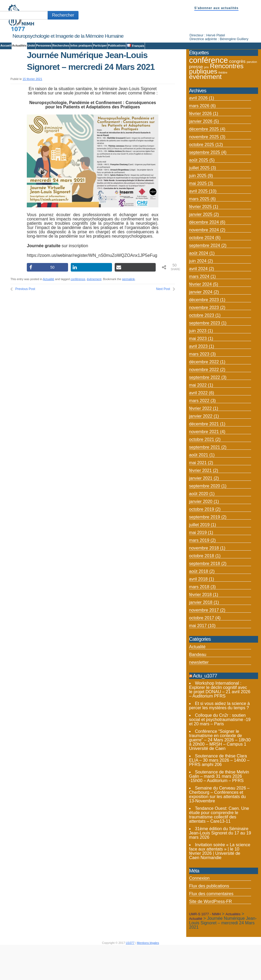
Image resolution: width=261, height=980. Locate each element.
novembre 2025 (204, 169)
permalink (128, 311)
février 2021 (201, 503)
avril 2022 (198, 425)
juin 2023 (198, 363)
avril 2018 (198, 611)
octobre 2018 (202, 588)
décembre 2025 (204, 161)
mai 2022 (198, 417)
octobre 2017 (202, 650)
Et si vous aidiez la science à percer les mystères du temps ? (220, 738)
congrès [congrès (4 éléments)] (237, 94)
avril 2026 (198, 130)
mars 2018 (199, 619)
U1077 (130, 975)
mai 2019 (198, 565)
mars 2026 (199, 138)
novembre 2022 (204, 402)
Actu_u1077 (205, 708)
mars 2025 (199, 231)
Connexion (200, 911)
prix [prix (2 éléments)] (206, 100)
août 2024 (199, 286)
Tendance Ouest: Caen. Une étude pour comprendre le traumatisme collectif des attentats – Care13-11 (219, 847)
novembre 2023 (204, 340)
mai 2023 (198, 371)
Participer (100, 45)
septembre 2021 (205, 480)
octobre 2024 (202, 270)
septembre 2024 (205, 278)
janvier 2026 (201, 154)
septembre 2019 (205, 549)
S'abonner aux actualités (216, 8)
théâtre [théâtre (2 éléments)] (223, 105)
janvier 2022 (201, 449)
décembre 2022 (204, 394)
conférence (78, 311)
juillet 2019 (200, 557)
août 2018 (199, 604)
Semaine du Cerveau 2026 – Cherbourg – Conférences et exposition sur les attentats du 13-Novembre (219, 827)
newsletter (199, 694)
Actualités (19, 45)
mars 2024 (199, 309)
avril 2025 (198, 224)
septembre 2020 (205, 518)
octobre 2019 (202, 542)
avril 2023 (198, 379)
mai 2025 (198, 216)
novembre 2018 (204, 580)
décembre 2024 (204, 255)
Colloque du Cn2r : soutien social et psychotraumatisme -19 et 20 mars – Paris (220, 752)
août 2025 (199, 192)
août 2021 (199, 487)
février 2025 (201, 239)
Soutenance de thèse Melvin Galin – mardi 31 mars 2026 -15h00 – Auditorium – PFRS (219, 809)
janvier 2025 (201, 247)
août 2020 (199, 526)
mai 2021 (198, 495)
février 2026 (201, 146)
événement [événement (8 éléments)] (206, 109)
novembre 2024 (204, 262)
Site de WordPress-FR (211, 934)
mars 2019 (199, 573)
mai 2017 (198, 658)
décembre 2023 (204, 332)
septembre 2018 (205, 596)
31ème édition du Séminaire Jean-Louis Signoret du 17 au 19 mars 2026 (220, 865)
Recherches (61, 45)
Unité (31, 45)
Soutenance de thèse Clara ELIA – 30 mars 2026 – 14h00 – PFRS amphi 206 (219, 793)
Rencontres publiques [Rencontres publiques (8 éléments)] (216, 101)
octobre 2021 (202, 472)
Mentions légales (148, 975)
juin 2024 (198, 293)
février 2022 (201, 441)
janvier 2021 (201, 511)
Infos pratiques (81, 45)
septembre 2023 (205, 355)
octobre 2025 (202, 177)
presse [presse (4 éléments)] (196, 99)
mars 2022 (199, 433)
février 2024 (201, 317)
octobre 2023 (202, 348)
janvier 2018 (201, 635)
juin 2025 (198, 208)
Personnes (44, 45)
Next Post (163, 321)
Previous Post (25, 321)
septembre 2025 (205, 185)
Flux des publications (209, 918)
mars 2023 (199, 386)
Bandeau (198, 687)
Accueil (6, 45)
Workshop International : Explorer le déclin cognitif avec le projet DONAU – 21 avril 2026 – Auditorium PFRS (220, 722)
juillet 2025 (200, 200)
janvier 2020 (201, 534)
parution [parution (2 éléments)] (252, 94)
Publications (117, 45)
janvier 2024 (201, 324)
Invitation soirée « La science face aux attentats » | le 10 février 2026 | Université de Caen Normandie (220, 884)
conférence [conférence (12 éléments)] (209, 92)
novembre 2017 (204, 642)
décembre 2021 (204, 456)
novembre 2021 (204, 464)
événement (94, 311)
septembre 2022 (205, 410)
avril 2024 (198, 301)
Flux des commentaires (211, 926)
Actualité (49, 311)
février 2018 (201, 627)
